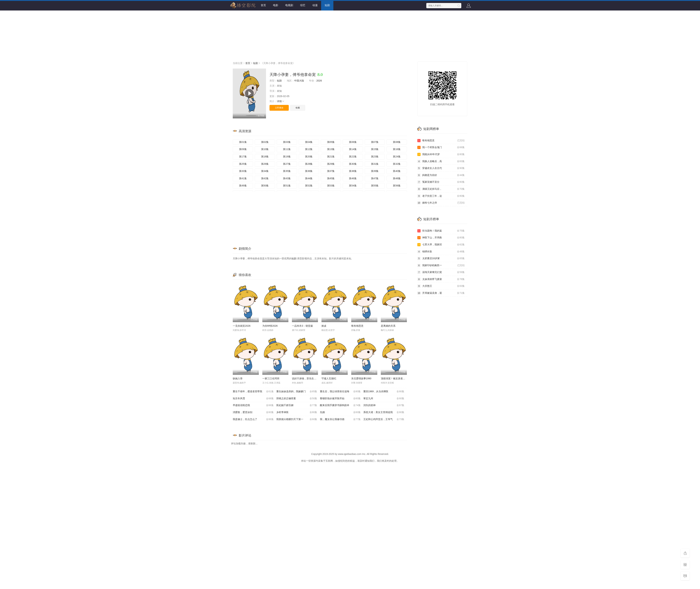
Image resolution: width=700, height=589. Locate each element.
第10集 (265, 149)
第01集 (243, 142)
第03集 (287, 142)
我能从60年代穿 (441, 154)
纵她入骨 (238, 378)
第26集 (265, 164)
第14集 (353, 149)
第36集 (309, 171)
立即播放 (279, 108)
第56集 (397, 186)
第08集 (397, 142)
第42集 (265, 178)
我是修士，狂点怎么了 (253, 419)
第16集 (397, 149)
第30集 (353, 164)
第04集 (309, 142)
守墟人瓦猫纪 (329, 378)
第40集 (397, 171)
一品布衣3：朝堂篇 (302, 326)
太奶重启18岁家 (441, 258)
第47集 (375, 178)
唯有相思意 (357, 326)
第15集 (375, 149)
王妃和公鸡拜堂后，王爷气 (384, 419)
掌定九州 (384, 399)
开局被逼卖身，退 (441, 293)
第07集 (375, 142)
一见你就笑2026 (242, 326)
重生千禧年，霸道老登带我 (253, 392)
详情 (281, 101)
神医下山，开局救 (441, 238)
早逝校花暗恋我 (253, 405)
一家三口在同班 (271, 378)
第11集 (287, 149)
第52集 (309, 186)
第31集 (375, 164)
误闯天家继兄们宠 (441, 272)
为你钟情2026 (270, 326)
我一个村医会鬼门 (441, 147)
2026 (319, 81)
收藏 (298, 108)
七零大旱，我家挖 (441, 245)
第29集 (331, 164)
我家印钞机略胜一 (441, 265)
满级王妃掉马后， (441, 189)
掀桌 (324, 326)
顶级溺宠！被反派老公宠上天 (397, 378)
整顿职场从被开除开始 (340, 399)
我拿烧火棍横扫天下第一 (297, 419)
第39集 (375, 171)
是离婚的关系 (388, 326)
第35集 (287, 171)
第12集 (309, 149)
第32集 (397, 164)
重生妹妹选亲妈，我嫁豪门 (297, 392)
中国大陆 (299, 81)
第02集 (265, 142)
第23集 (375, 157)
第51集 (287, 186)
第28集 (309, 164)
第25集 (243, 164)
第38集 (353, 171)
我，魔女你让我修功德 (340, 419)
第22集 (353, 157)
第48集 (397, 178)
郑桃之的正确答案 (297, 399)
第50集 (265, 186)
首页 (263, 5)
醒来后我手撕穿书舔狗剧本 (340, 405)
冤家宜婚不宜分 (441, 182)
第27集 (287, 164)
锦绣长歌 (441, 252)
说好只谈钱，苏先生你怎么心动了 (310, 378)
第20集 (309, 157)
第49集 (243, 186)
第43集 (287, 178)
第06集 (353, 142)
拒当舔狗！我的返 (441, 231)
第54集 (353, 186)
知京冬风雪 (253, 399)
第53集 (331, 186)
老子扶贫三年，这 (441, 196)
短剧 (327, 5)
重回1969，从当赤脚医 (384, 392)
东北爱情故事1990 (361, 378)
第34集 (265, 171)
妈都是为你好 (441, 175)
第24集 (397, 157)
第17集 (243, 157)
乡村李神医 (297, 412)
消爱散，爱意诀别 (253, 412)
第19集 (287, 157)
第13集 (331, 149)
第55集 (375, 186)
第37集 (331, 171)
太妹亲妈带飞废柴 (441, 279)
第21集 (331, 157)
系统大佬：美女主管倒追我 (384, 412)
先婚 (340, 412)
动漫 (315, 5)
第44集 (309, 178)
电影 (276, 5)
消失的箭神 (384, 405)
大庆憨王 (441, 286)
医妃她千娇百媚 (297, 405)
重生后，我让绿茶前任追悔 (340, 392)
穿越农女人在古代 (441, 168)
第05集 (331, 142)
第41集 (243, 178)
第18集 (265, 157)
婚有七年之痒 (441, 203)
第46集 (353, 178)
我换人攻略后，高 (441, 161)
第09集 (243, 149)
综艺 (303, 5)
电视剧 (289, 5)
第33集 (243, 171)
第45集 (331, 178)
